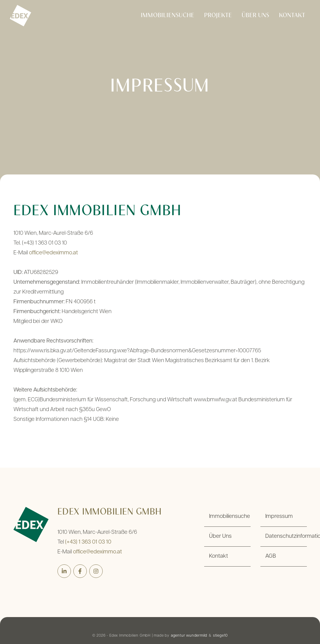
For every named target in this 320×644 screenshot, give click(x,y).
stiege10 (220, 636)
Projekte (218, 16)
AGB (271, 556)
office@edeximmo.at (53, 253)
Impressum (279, 517)
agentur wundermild (189, 636)
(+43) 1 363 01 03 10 (88, 542)
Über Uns (256, 16)
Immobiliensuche (168, 16)
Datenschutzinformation (286, 536)
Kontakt (292, 16)
